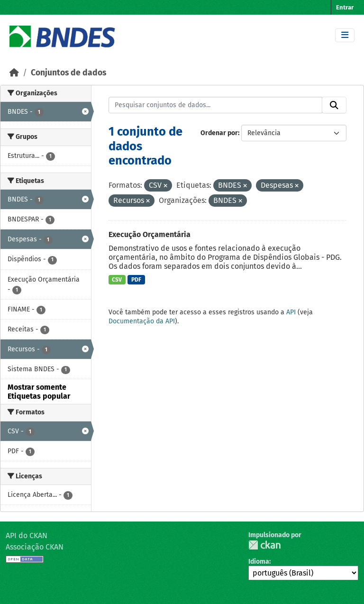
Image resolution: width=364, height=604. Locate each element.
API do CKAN (27, 535)
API (291, 312)
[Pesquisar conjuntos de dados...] (216, 105)
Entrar (345, 7)
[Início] (14, 73)
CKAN (264, 545)
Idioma (259, 562)
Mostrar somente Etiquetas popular (39, 392)
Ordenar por (219, 133)
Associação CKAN (35, 547)
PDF (136, 280)
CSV (117, 280)
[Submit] (334, 105)
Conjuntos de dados (68, 73)
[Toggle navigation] (345, 35)
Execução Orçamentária (150, 234)
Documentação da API (142, 321)
